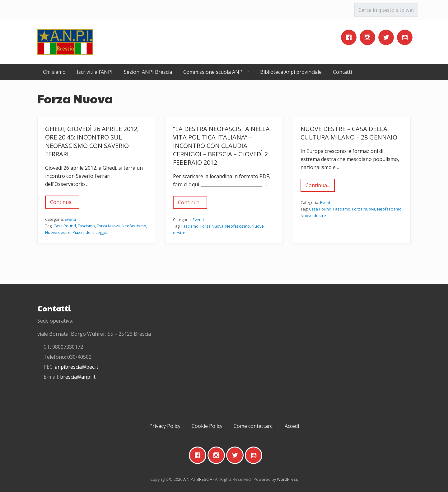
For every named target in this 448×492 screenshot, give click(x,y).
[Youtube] (406, 37)
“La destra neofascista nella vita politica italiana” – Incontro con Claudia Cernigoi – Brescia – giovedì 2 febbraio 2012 (221, 146)
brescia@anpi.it (78, 377)
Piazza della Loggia (90, 232)
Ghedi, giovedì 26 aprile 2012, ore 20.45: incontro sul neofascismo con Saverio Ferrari (92, 141)
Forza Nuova (108, 226)
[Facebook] (350, 37)
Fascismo (86, 226)
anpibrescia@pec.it (77, 367)
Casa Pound (65, 226)
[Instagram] (369, 37)
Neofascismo (134, 226)
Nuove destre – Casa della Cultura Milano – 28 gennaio (349, 133)
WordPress (287, 479)
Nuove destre (58, 232)
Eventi (70, 219)
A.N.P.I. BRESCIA (198, 479)
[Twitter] (388, 37)
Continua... (62, 204)
